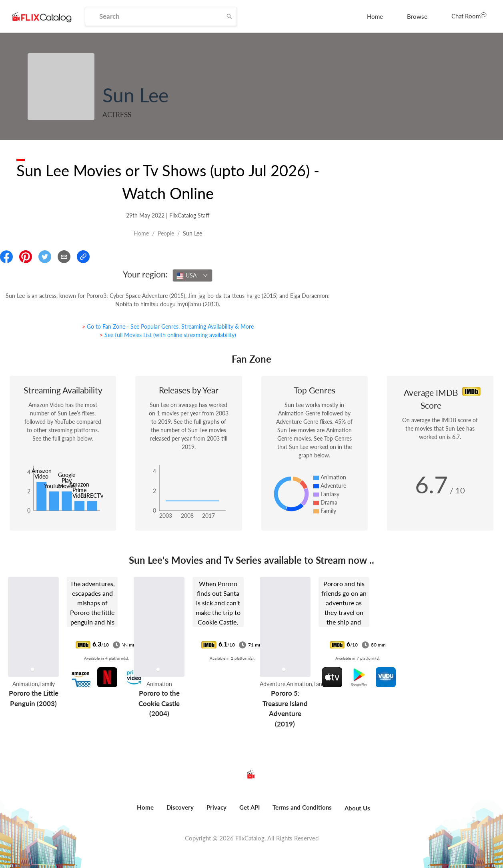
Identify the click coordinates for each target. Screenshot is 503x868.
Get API (249, 807)
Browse (417, 16)
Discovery (180, 807)
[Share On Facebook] (6, 257)
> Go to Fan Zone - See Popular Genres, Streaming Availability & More (168, 326)
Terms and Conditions (302, 807)
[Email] (64, 257)
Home (375, 16)
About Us (357, 808)
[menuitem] (375, 16)
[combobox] (192, 275)
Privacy (216, 807)
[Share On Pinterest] (26, 257)
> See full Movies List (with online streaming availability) (168, 335)
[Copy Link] (83, 257)
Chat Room (469, 16)
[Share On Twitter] (45, 257)
